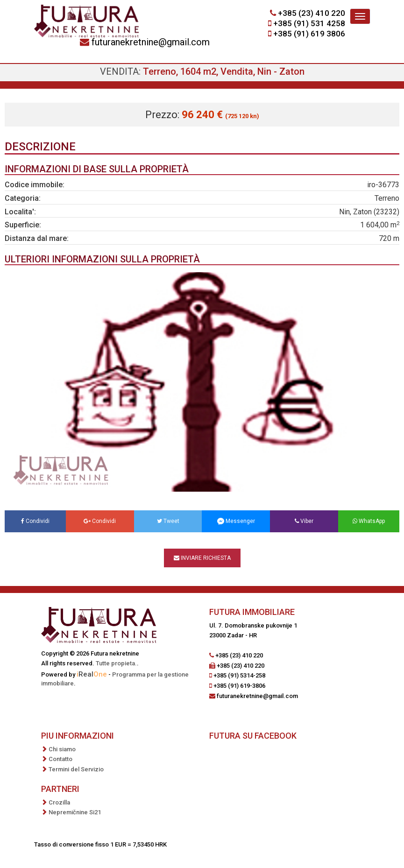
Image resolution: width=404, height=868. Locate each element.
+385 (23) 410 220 (312, 13)
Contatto (60, 759)
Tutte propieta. (116, 663)
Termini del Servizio (76, 769)
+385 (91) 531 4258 (309, 23)
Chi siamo (62, 749)
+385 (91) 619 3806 (309, 34)
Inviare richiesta (202, 558)
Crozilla (59, 802)
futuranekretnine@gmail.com (151, 42)
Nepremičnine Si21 (75, 812)
